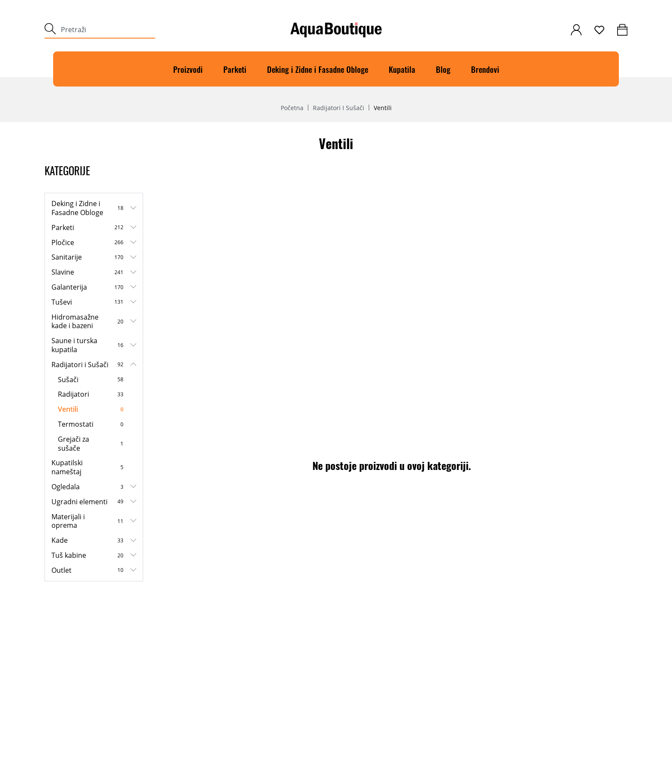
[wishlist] (599, 30)
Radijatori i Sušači (339, 108)
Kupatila (402, 69)
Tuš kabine (90, 555)
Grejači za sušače (93, 444)
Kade (90, 540)
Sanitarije (90, 257)
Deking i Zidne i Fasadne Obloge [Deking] (318, 69)
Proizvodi (188, 69)
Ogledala (90, 487)
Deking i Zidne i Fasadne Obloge (90, 208)
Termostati (93, 424)
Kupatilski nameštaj (90, 467)
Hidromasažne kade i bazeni (90, 322)
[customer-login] (576, 30)
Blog (443, 69)
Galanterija (90, 287)
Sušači (93, 380)
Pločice (90, 242)
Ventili (93, 409)
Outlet (90, 570)
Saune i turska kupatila (90, 345)
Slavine (90, 272)
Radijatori (93, 394)
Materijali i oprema (90, 521)
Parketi (235, 69)
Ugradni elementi (90, 502)
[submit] (50, 30)
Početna (292, 108)
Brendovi (485, 69)
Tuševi (90, 302)
